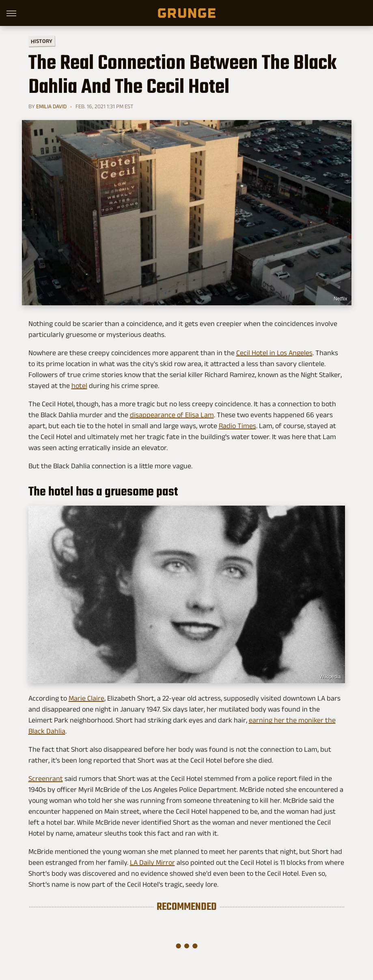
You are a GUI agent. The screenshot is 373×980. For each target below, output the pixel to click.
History (41, 41)
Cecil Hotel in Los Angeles (274, 353)
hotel (79, 386)
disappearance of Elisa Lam (172, 415)
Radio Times (237, 426)
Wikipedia (330, 677)
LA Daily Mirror (152, 862)
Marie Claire (86, 698)
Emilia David (51, 106)
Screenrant (46, 778)
